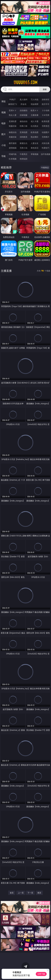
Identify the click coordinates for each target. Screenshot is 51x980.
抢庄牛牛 (46, 104)
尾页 (39, 893)
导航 (4, 156)
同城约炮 (13, 154)
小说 (4, 145)
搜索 (45, 89)
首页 (12, 893)
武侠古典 (46, 143)
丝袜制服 (24, 115)
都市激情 (13, 143)
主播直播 (35, 115)
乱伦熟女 (35, 126)
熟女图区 (35, 137)
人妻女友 (35, 143)
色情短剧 (24, 159)
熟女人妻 (13, 115)
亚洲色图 (24, 132)
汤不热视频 (46, 154)
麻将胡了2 (13, 104)
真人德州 (24, 99)
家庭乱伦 (24, 143)
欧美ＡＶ (35, 110)
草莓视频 (35, 154)
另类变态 (46, 126)
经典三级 (24, 126)
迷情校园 (13, 148)
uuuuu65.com (26, 82)
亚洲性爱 (13, 121)
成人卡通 (35, 121)
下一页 (30, 893)
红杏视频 (13, 159)
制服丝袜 (13, 126)
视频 (4, 112)
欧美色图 (35, 132)
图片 (4, 134)
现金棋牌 (35, 104)
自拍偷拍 (24, 110)
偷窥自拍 (13, 132)
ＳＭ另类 (46, 115)
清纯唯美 (24, 137)
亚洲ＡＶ (13, 110)
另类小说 (24, 148)
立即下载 (41, 974)
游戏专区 (46, 99)
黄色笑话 (35, 148)
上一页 (21, 893)
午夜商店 (24, 154)
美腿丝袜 (13, 137)
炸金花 (24, 104)
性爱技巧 (46, 148)
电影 (4, 123)
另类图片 (46, 137)
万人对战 (35, 99)
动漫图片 (46, 132)
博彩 (4, 101)
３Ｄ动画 (46, 110)
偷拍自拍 (24, 121)
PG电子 (13, 99)
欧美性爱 (46, 121)
